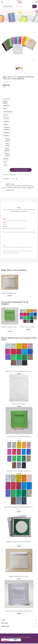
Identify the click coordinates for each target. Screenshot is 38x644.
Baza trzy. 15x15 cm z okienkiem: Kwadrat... (19, 436)
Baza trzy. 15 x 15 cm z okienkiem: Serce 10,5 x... (19, 371)
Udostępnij (11, 179)
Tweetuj (13, 179)
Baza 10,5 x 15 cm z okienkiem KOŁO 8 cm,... (19, 471)
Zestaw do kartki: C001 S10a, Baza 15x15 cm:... (19, 542)
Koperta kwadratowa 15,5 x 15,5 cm (10, 293)
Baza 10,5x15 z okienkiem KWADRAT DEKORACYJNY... (19, 507)
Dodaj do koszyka (21, 170)
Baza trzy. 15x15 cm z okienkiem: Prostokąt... (10, 327)
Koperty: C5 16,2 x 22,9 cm (19, 404)
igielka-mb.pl (12, 637)
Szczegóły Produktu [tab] (19, 211)
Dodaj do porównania (9, 174)
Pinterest (17, 179)
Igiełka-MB (10, 329)
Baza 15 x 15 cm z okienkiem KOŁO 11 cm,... (28, 327)
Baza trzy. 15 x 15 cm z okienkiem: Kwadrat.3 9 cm (19, 611)
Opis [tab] (19, 208)
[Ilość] (5, 170)
